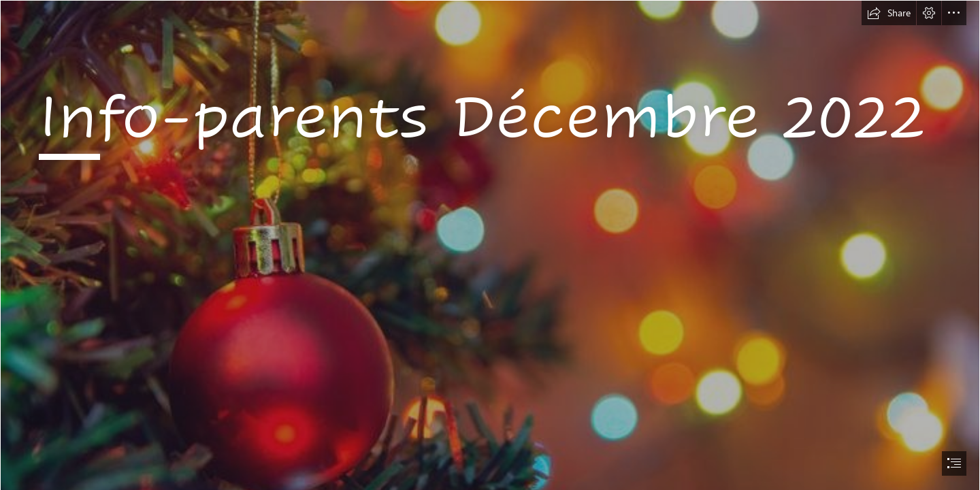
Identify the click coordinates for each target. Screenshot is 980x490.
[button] (889, 13)
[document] (490, 245)
